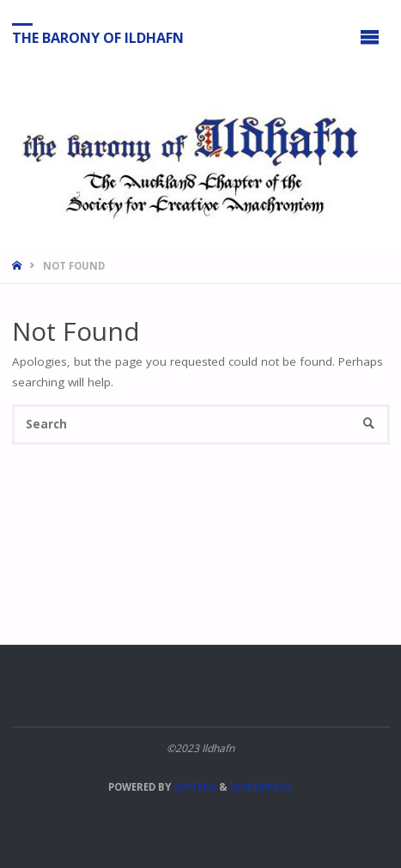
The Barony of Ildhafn (98, 37)
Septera (194, 787)
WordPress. (262, 787)
